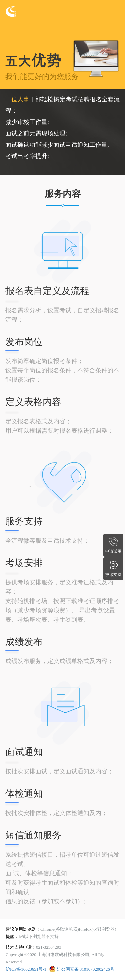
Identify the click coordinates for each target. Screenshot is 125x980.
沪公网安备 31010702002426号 (86, 969)
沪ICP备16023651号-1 (26, 969)
